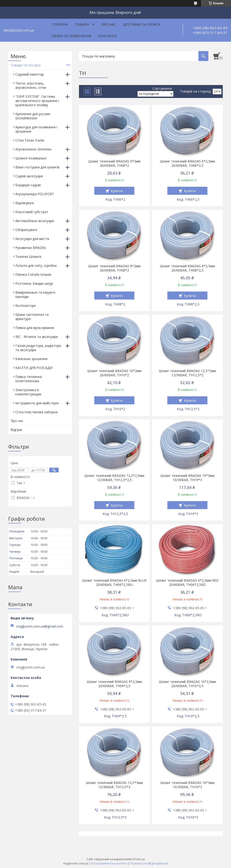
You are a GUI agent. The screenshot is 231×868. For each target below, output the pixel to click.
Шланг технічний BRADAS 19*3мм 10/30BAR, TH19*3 (187, 478)
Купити (117, 191)
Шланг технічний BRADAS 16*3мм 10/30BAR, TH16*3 (187, 785)
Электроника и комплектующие (28, 392)
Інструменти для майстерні (37, 403)
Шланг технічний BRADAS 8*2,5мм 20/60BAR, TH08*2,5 (187, 268)
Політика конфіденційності (149, 863)
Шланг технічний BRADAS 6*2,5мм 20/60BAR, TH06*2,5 (187, 163)
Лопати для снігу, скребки (36, 266)
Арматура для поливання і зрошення (36, 129)
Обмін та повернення (72, 36)
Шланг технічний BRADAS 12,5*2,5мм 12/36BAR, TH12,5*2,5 (114, 478)
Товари (82, 24)
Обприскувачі (26, 230)
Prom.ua (139, 859)
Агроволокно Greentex (33, 149)
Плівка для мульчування (35, 328)
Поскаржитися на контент (109, 863)
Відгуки (16, 430)
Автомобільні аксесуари (35, 221)
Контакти (107, 36)
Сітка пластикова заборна (36, 412)
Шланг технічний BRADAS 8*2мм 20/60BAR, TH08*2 (114, 268)
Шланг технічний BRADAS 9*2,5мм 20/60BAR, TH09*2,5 (114, 684)
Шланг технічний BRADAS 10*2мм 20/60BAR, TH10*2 (114, 373)
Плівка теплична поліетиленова (29, 379)
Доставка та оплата (142, 24)
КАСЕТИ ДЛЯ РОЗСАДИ (34, 368)
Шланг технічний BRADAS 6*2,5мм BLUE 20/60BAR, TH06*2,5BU (114, 583)
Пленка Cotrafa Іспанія (33, 274)
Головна (60, 24)
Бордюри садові (28, 185)
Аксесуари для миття (32, 239)
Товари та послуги (26, 65)
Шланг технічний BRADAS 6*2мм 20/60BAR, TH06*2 (114, 163)
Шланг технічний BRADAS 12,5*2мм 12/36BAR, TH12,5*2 (187, 373)
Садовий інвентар (30, 74)
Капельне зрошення (31, 359)
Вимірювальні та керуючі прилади (35, 294)
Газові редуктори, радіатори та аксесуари (38, 348)
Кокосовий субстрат (32, 212)
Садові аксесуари (29, 176)
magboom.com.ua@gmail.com (40, 626)
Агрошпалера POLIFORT (35, 194)
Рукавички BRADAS (31, 248)
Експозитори (26, 306)
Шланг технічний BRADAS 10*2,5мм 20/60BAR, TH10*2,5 (187, 684)
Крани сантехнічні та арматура (32, 317)
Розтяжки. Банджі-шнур (34, 283)
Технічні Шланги (28, 257)
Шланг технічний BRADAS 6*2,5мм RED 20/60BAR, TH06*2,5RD (187, 583)
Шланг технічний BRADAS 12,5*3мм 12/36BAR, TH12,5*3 (114, 785)
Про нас (109, 24)
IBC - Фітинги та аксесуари (37, 337)
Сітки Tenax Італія (30, 140)
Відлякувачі (25, 203)
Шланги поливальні (31, 158)
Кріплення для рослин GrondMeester (33, 116)
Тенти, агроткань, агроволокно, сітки (31, 85)
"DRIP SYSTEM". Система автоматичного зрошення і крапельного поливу (37, 101)
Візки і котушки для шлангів (37, 167)
